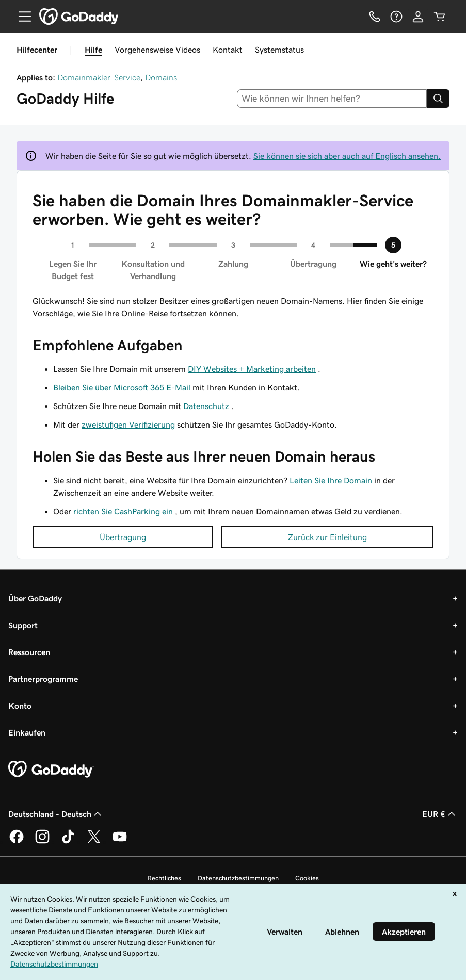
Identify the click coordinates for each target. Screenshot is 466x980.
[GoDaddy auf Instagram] (42, 842)
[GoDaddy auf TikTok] (68, 842)
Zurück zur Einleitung (327, 537)
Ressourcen (29, 652)
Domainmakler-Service (99, 77)
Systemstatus (279, 50)
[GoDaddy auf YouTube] (120, 842)
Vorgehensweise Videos (157, 50)
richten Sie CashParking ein (123, 511)
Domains (161, 77)
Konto (20, 706)
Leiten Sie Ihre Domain (331, 480)
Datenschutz (206, 406)
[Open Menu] (21, 17)
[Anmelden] (418, 17)
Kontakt (228, 50)
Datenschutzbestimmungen (238, 878)
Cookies (307, 878)
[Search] (438, 99)
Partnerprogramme (43, 679)
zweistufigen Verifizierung (128, 424)
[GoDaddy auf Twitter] (94, 842)
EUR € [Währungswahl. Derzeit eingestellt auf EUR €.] (440, 814)
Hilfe (93, 50)
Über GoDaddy (35, 598)
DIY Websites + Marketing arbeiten (252, 369)
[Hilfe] (396, 17)
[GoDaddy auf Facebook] (17, 842)
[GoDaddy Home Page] (51, 770)
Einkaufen (27, 732)
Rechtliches (164, 878)
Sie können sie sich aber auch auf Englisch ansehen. (347, 156)
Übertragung (123, 537)
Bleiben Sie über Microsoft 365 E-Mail (122, 387)
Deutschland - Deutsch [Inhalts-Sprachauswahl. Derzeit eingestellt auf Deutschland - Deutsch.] (56, 814)
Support (23, 625)
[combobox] (332, 99)
